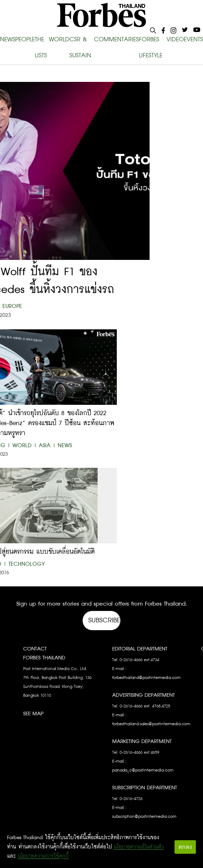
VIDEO (175, 40)
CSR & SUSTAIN (80, 48)
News (65, 446)
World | (25, 446)
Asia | (47, 446)
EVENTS (193, 40)
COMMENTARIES (116, 40)
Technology (27, 564)
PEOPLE (25, 40)
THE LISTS (41, 48)
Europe (12, 306)
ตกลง (185, 847)
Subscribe (104, 620)
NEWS (8, 40)
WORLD (59, 40)
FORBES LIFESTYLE (151, 48)
